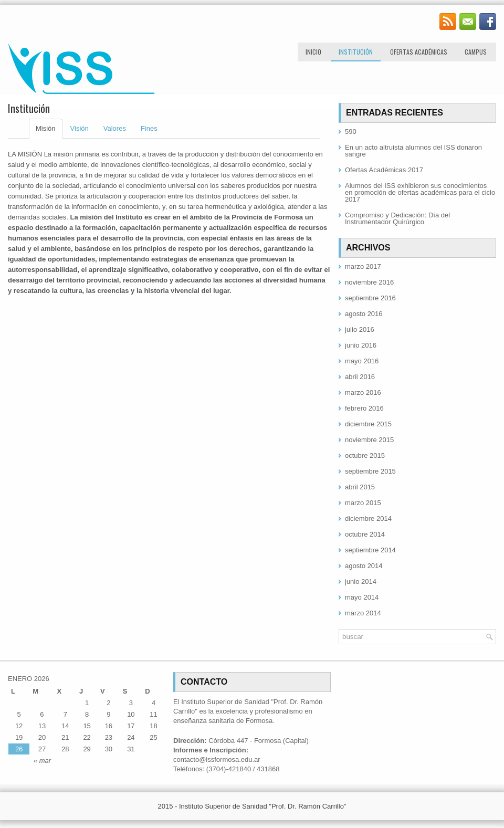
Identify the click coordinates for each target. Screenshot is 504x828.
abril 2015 (360, 487)
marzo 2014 (363, 613)
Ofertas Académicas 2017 (384, 170)
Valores (115, 128)
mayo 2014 (362, 597)
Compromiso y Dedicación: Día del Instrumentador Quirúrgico (397, 218)
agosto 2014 (364, 566)
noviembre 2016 (369, 282)
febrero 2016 (364, 408)
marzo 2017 (363, 266)
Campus (476, 52)
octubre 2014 (365, 534)
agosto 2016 (364, 314)
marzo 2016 (363, 392)
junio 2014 (361, 581)
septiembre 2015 (370, 471)
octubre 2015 (365, 455)
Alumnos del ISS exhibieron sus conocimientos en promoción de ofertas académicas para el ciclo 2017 (420, 192)
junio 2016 (361, 345)
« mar (42, 761)
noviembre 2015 (369, 440)
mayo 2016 (362, 361)
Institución (356, 52)
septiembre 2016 (370, 298)
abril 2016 (360, 377)
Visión (80, 128)
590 (351, 132)
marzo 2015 (363, 503)
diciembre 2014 (368, 518)
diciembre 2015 (368, 424)
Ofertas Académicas (419, 52)
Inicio (313, 52)
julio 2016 (360, 329)
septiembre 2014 (370, 550)
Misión (46, 128)
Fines (149, 128)
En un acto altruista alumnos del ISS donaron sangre (413, 151)
